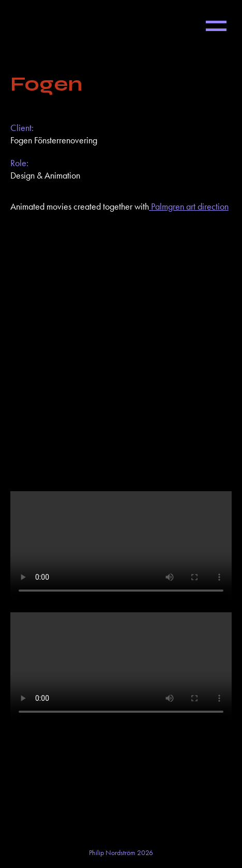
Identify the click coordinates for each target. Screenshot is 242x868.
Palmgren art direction (189, 206)
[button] (216, 26)
